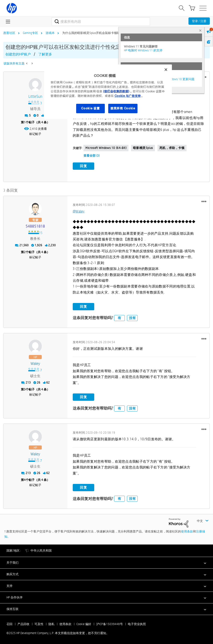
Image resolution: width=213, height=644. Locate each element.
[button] (204, 201)
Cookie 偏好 (84, 624)
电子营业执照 (137, 624)
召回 (9, 624)
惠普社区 (9, 33)
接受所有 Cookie (123, 108)
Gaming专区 (30, 33)
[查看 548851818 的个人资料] (35, 226)
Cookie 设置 (90, 108)
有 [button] (119, 318)
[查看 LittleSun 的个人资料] (35, 97)
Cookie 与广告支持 (128, 96)
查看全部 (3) (92, 156)
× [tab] (200, 30)
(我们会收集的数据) (116, 91)
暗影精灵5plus (143, 148)
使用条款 (187, 531)
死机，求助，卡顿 (172, 148)
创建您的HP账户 (18, 54)
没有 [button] (132, 318)
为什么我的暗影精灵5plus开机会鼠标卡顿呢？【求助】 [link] (99, 33)
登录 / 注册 (199, 21)
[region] (108, 92)
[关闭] (166, 70)
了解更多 (45, 54)
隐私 (51, 624)
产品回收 (23, 624)
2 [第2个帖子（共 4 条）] (25, 252)
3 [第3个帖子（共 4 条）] (25, 389)
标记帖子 (35, 134)
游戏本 (50, 33)
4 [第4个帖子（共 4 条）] (25, 480)
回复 (83, 166)
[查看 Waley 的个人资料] (35, 364)
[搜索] (101, 21)
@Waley (79, 211)
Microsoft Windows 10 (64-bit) (106, 148)
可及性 (39, 624)
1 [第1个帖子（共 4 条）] (25, 122)
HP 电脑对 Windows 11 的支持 (143, 50)
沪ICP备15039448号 (110, 624)
